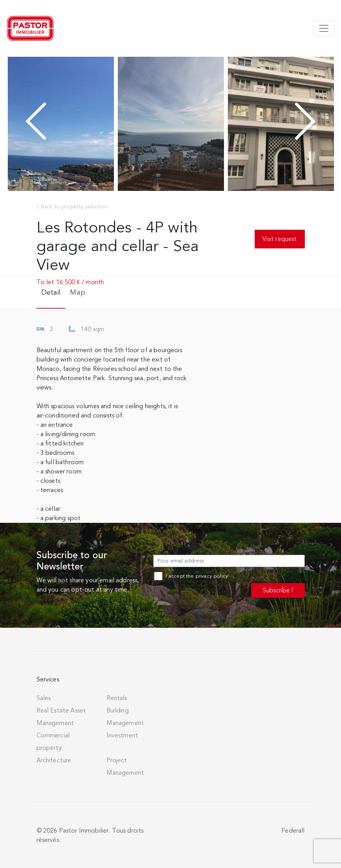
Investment (122, 735)
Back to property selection (72, 207)
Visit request (280, 239)
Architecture (54, 760)
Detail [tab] (51, 292)
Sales (44, 698)
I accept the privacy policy (191, 576)
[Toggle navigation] (324, 28)
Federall (293, 831)
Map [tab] (77, 292)
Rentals (117, 698)
